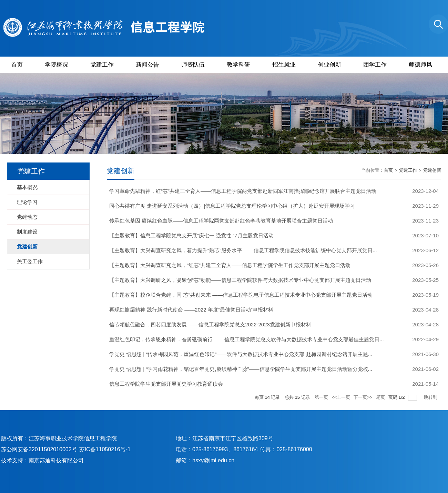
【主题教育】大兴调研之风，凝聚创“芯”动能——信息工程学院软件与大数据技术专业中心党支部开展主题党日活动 (240, 280)
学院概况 (57, 65)
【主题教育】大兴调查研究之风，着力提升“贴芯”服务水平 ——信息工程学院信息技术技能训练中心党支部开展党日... (243, 250)
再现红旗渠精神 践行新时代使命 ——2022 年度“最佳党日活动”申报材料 (191, 310)
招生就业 (284, 65)
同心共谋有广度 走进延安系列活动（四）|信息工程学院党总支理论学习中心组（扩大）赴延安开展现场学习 (232, 206)
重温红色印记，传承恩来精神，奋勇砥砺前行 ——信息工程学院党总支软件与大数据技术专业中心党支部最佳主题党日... (247, 339)
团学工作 (375, 65)
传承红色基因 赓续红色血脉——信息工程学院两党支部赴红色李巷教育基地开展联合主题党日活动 (221, 221)
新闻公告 (147, 65)
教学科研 (238, 65)
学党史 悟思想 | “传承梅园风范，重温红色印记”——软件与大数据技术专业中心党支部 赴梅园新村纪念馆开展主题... (241, 354)
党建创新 (432, 170)
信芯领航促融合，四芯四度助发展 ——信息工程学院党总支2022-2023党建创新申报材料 (210, 324)
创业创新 (329, 65)
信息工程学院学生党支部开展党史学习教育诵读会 (166, 384)
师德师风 (420, 65)
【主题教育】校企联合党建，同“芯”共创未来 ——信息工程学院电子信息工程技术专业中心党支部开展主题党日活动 (241, 295)
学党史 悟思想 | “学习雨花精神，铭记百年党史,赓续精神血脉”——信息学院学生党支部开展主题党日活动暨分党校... (241, 369)
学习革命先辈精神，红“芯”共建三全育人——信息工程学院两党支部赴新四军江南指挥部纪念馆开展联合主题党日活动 (243, 191)
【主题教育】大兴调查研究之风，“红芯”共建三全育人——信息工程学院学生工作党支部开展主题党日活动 (230, 265)
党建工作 (102, 65)
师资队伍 (193, 65)
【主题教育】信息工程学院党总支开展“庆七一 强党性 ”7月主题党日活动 (191, 235)
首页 (17, 65)
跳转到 (431, 397)
